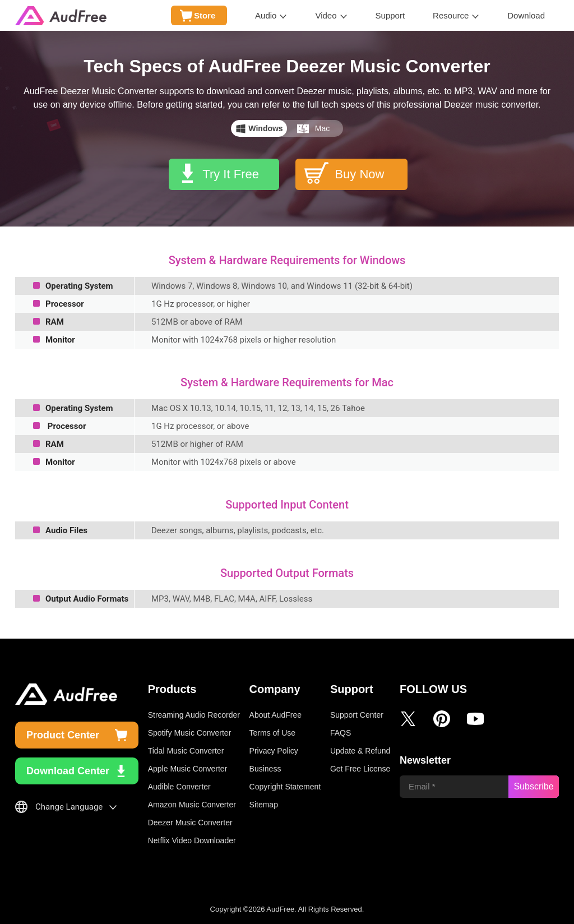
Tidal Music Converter (186, 751)
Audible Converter (179, 787)
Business (265, 769)
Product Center (63, 735)
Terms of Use (272, 733)
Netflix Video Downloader (192, 840)
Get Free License (360, 769)
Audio (266, 15)
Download (526, 15)
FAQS (341, 733)
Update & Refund (360, 751)
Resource (451, 15)
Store (205, 15)
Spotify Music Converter (190, 733)
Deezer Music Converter (190, 823)
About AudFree (276, 715)
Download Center (68, 771)
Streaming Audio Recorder (194, 715)
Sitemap (264, 805)
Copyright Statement (285, 787)
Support (390, 15)
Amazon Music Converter (192, 805)
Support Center (357, 715)
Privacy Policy (274, 751)
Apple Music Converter (188, 769)
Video (326, 15)
